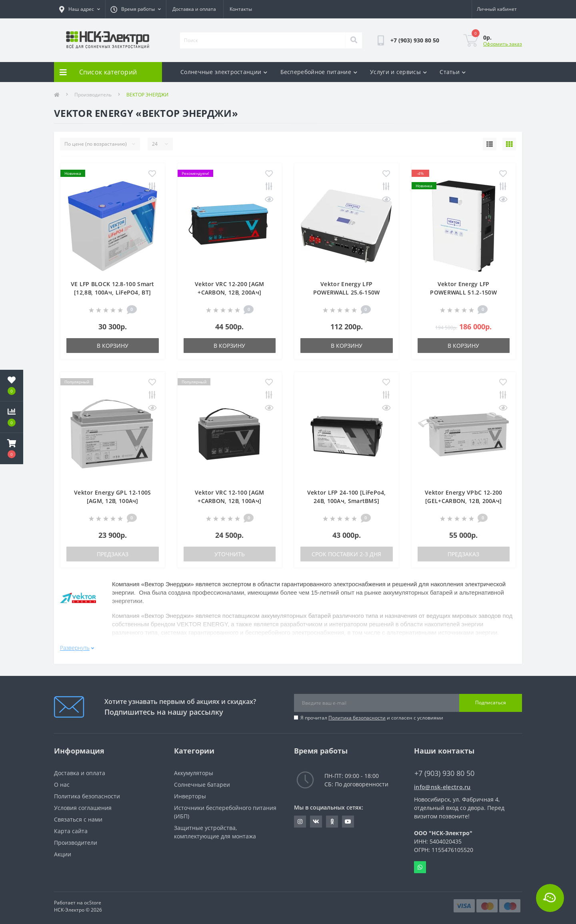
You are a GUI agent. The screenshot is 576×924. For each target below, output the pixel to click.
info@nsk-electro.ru (442, 783)
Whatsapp (420, 864)
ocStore (93, 899)
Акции (63, 851)
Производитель (93, 95)
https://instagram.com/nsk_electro (300, 818)
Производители (76, 839)
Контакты (241, 9)
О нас (62, 781)
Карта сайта (71, 827)
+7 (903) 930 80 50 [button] (444, 770)
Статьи (453, 72)
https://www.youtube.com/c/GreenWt (348, 818)
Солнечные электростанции (224, 72)
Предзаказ (113, 554)
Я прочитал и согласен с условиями (372, 714)
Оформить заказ (503, 44)
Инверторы (190, 793)
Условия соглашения (83, 804)
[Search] (354, 40)
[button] (12, 449)
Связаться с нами (78, 816)
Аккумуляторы (194, 769)
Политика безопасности (357, 714)
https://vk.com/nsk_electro (316, 818)
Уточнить (230, 554)
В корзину (113, 346)
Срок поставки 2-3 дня (346, 554)
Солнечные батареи (202, 781)
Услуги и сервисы (398, 72)
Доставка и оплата (194, 9)
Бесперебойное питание (319, 72)
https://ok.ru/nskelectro (332, 818)
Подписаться (491, 699)
